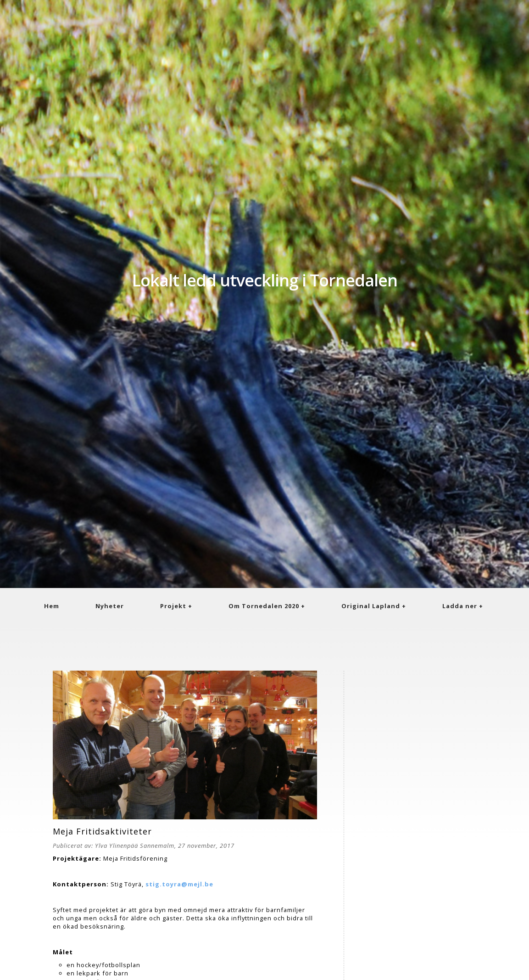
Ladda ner (460, 606)
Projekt (173, 606)
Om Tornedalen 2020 (264, 606)
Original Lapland (371, 606)
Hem (52, 606)
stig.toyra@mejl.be (179, 884)
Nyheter (110, 606)
